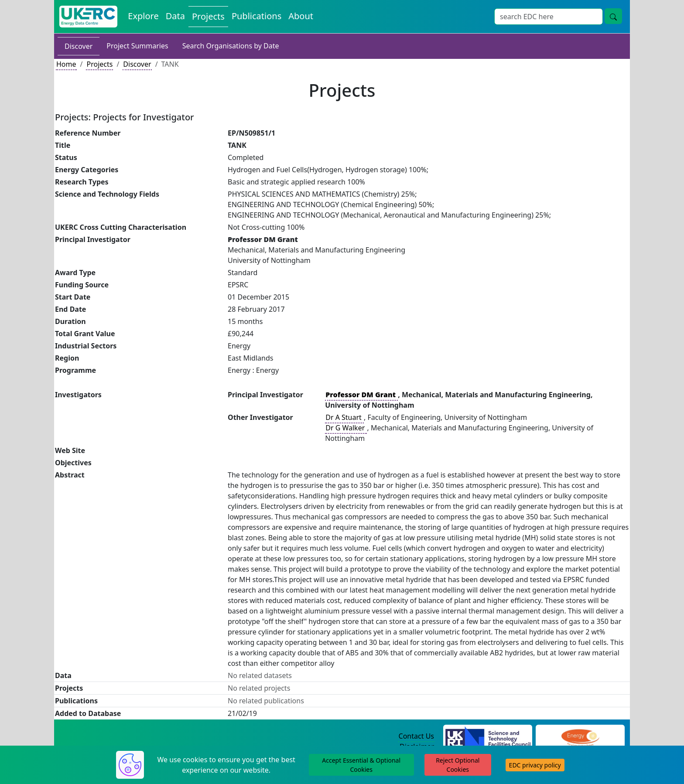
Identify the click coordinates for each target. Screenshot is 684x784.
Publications (256, 16)
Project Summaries (137, 46)
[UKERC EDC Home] (88, 17)
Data (175, 16)
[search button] (613, 16)
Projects (208, 16)
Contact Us (416, 736)
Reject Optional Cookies (458, 765)
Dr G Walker (346, 428)
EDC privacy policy (535, 765)
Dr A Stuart (344, 417)
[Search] (549, 17)
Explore (143, 16)
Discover (79, 46)
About (301, 16)
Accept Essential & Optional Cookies (361, 765)
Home (66, 64)
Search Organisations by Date (231, 46)
